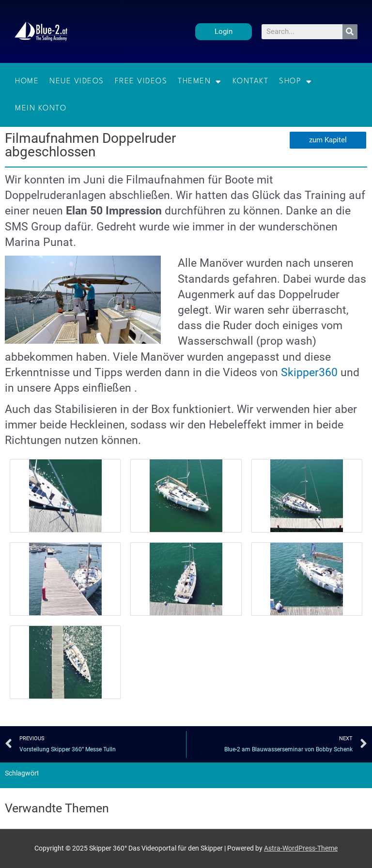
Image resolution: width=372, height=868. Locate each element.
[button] (224, 32)
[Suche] (350, 32)
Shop (296, 82)
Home (27, 81)
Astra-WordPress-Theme (301, 848)
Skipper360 (309, 373)
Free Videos (141, 81)
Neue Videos (77, 81)
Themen (200, 82)
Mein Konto (41, 108)
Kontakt (251, 81)
